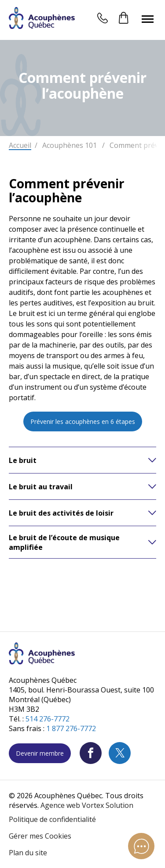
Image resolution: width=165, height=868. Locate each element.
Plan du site (28, 853)
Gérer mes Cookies (40, 836)
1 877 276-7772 (71, 728)
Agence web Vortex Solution (87, 805)
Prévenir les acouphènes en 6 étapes (83, 421)
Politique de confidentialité (52, 819)
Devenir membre (40, 753)
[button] (148, 19)
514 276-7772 (48, 719)
